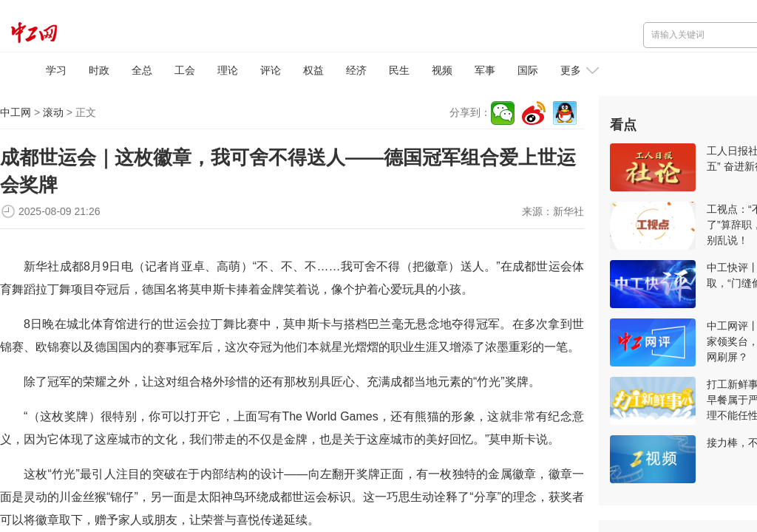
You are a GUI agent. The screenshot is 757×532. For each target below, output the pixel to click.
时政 (99, 70)
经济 (356, 70)
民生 (399, 70)
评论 (271, 70)
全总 (142, 70)
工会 (185, 70)
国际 (528, 70)
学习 (56, 70)
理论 (228, 70)
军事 (485, 70)
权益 (313, 70)
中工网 (16, 112)
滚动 (53, 112)
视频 (442, 70)
